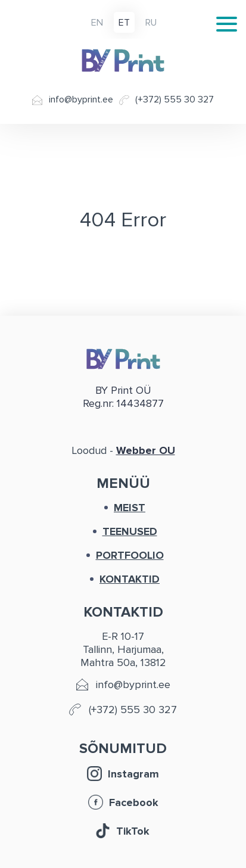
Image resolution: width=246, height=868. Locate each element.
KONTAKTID (130, 579)
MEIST (130, 508)
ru (151, 23)
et (124, 23)
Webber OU (146, 450)
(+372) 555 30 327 (175, 100)
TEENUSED (130, 531)
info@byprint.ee (81, 100)
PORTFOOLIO (130, 555)
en (97, 23)
